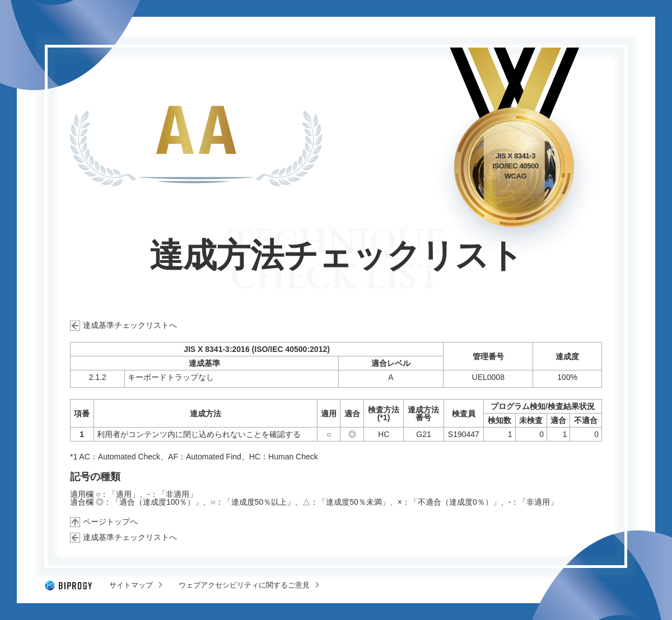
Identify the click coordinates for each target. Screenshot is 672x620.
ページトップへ (110, 522)
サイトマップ (131, 585)
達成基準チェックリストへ (130, 325)
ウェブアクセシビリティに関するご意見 (244, 585)
